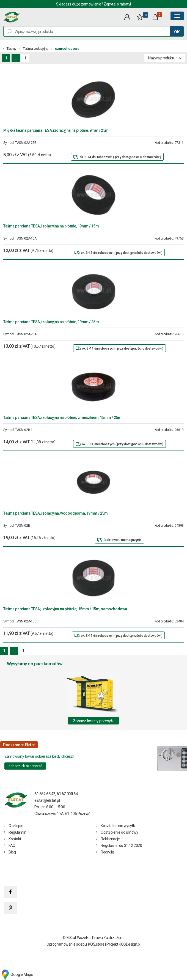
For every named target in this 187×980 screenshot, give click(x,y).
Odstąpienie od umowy (119, 832)
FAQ (12, 846)
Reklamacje (110, 839)
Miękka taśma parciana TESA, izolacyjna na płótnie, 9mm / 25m (56, 130)
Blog (12, 852)
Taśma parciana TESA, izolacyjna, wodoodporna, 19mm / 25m (55, 513)
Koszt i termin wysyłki (118, 826)
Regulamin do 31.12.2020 (121, 846)
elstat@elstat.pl (47, 800)
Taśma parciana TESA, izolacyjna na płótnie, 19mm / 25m (51, 322)
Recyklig (107, 852)
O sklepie (16, 826)
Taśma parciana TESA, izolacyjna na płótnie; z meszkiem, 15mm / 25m (62, 418)
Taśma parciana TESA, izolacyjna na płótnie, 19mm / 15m (51, 226)
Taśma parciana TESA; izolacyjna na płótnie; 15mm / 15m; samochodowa (65, 609)
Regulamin (17, 832)
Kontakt (15, 839)
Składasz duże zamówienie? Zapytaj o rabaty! (94, 4)
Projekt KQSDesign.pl (123, 944)
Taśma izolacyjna (36, 49)
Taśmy (11, 49)
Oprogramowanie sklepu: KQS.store (75, 944)
